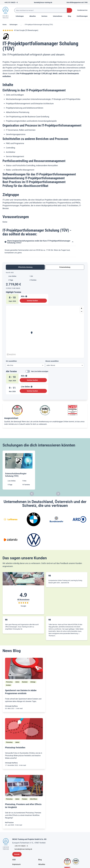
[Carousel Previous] (32, 494)
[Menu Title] (34, 16)
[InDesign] (33, 682)
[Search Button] (70, 10)
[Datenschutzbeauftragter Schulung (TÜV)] (19, 470)
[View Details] (26, 296)
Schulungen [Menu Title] (21, 16)
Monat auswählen (52, 361)
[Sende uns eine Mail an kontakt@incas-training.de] (42, 2)
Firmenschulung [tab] (65, 267)
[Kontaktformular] (17, 854)
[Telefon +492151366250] (10, 2)
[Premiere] (25, 799)
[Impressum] (16, 864)
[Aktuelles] (42, 864)
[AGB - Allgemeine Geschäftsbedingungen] (14, 860)
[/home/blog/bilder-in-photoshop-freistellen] (24, 729)
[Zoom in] (81, 308)
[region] (45, 331)
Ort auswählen (11, 361)
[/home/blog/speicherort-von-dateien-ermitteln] (24, 668)
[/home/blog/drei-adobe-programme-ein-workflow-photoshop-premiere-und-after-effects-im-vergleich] (24, 786)
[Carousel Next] (58, 494)
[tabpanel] (45, 334)
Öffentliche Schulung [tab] (25, 267)
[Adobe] (17, 682)
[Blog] (40, 860)
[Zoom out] (81, 311)
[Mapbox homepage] (11, 354)
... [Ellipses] (21, 25)
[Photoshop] (9, 682)
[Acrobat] (8, 685)
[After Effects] (34, 799)
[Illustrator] (25, 682)
